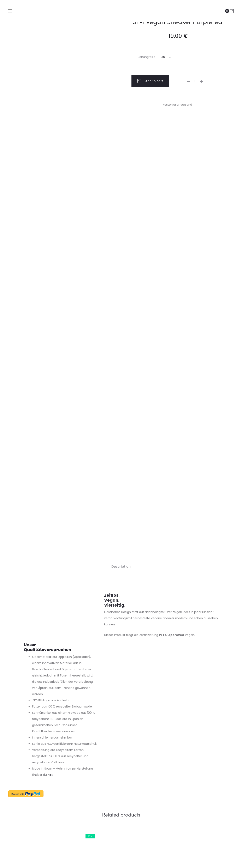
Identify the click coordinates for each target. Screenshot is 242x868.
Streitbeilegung (136, 859)
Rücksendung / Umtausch (41, 819)
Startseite (159, 859)
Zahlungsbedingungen (39, 802)
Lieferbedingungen (36, 810)
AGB (116, 859)
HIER (50, 611)
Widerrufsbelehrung (36, 827)
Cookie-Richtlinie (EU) (186, 859)
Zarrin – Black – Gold (198, 718)
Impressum (63, 859)
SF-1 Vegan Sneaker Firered (121, 718)
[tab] (121, 402)
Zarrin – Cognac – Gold (44, 718)
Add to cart (150, 81)
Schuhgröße (147, 57)
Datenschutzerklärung (92, 859)
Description (121, 402)
